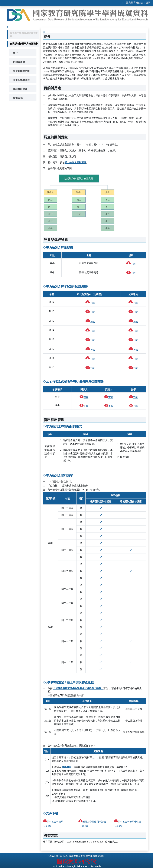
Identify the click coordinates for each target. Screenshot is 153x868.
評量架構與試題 (19, 80)
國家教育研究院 (134, 3)
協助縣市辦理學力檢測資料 (24, 44)
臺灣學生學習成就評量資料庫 (24, 35)
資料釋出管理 (18, 89)
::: (122, 3)
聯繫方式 (16, 98)
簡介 (13, 53)
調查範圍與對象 (19, 71)
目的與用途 (17, 62)
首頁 (148, 3)
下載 (131, 264)
